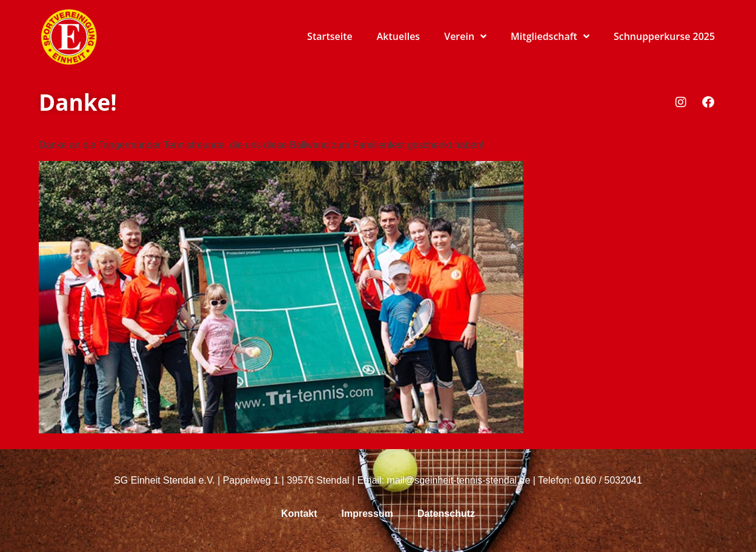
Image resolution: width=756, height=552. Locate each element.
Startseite (330, 36)
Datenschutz (446, 514)
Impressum (367, 514)
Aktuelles (398, 36)
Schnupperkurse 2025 (664, 36)
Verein (465, 36)
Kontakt (299, 514)
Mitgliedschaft (550, 36)
